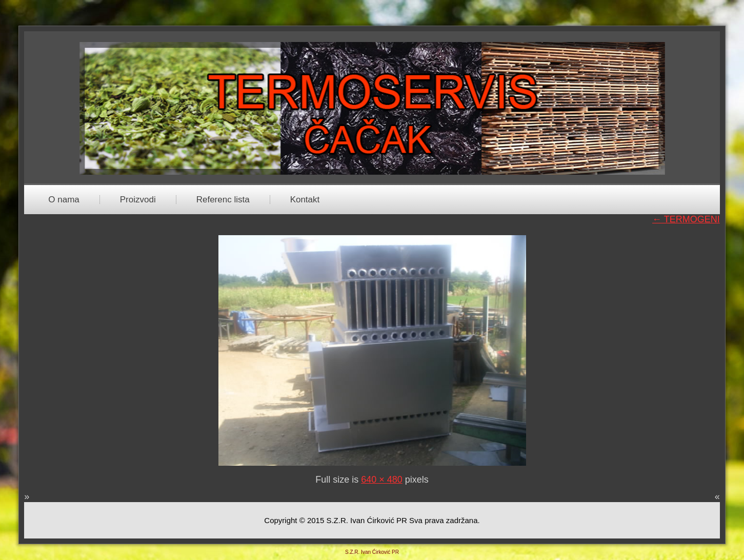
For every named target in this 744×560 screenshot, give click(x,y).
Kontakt (305, 200)
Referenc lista (223, 200)
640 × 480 (382, 480)
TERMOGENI (686, 219)
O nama (64, 200)
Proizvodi (138, 200)
